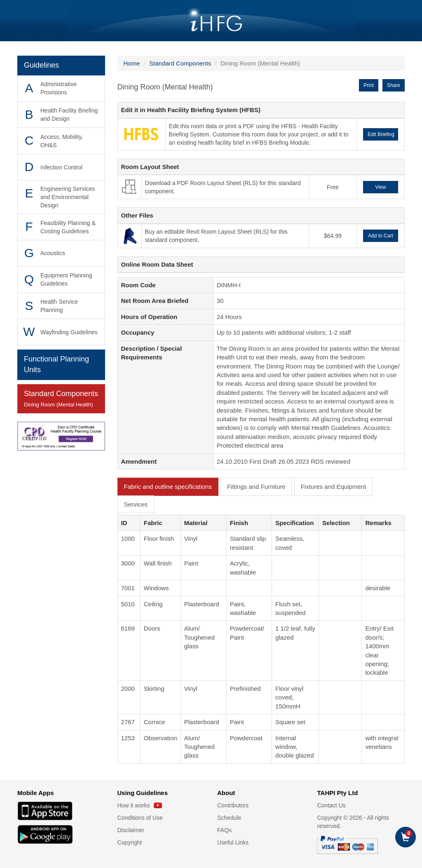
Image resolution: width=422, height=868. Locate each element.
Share (394, 85)
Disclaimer (131, 830)
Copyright (130, 842)
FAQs (224, 830)
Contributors (233, 805)
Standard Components (61, 399)
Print (369, 85)
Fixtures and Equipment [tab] (333, 487)
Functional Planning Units (56, 364)
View (381, 187)
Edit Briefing (381, 134)
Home (132, 63)
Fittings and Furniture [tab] (256, 487)
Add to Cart (381, 236)
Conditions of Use (140, 818)
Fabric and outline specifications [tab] (168, 487)
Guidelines (41, 65)
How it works (140, 805)
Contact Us (332, 805)
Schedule (229, 818)
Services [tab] (136, 504)
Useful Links (233, 842)
